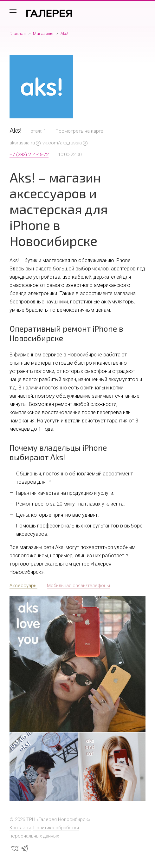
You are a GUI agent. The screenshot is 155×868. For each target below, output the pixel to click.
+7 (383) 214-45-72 (29, 155)
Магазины (43, 33)
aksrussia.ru (22, 143)
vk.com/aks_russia (62, 143)
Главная (18, 33)
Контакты (20, 828)
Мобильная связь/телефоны (78, 586)
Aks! (64, 33)
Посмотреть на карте (79, 131)
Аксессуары (23, 586)
